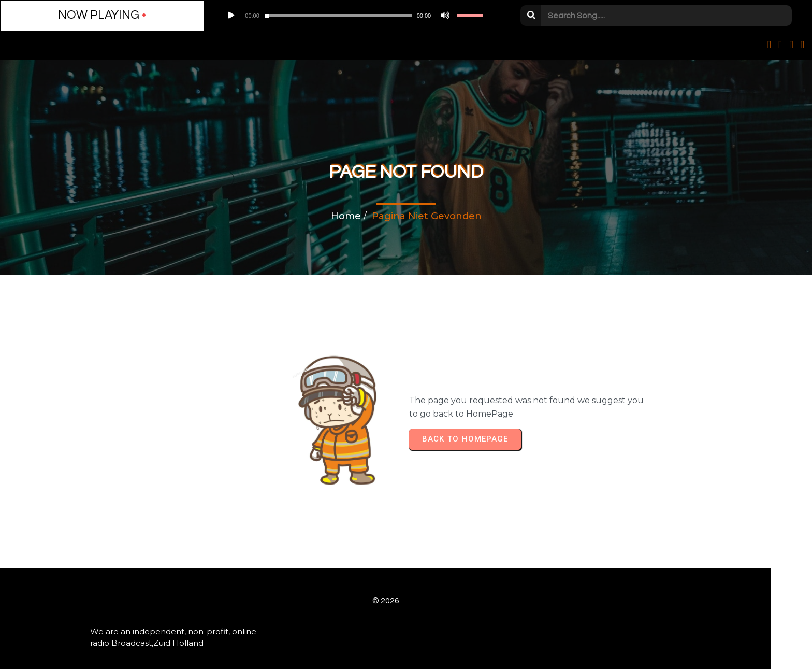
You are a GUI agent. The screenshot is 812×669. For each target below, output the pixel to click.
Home (346, 218)
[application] (268, 16)
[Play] (173, 16)
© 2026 (406, 586)
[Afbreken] (333, 16)
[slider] (254, 16)
